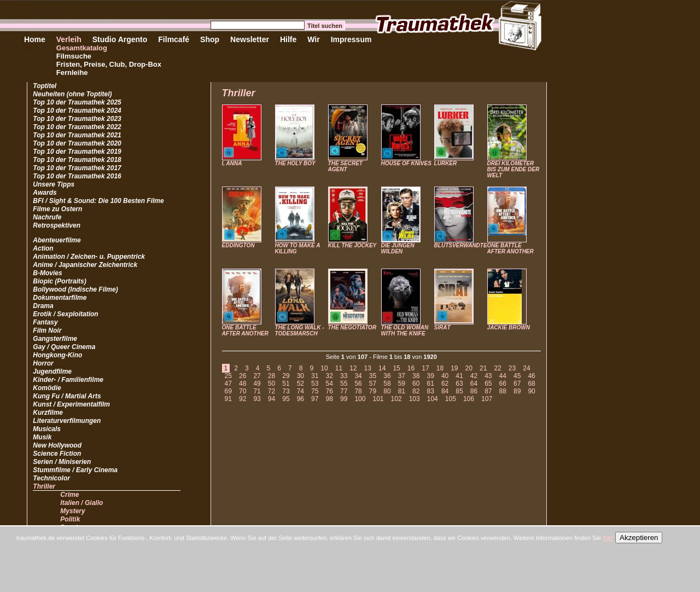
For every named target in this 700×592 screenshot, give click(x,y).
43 (488, 376)
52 (301, 384)
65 (488, 384)
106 (469, 399)
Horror (43, 363)
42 (474, 376)
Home (35, 39)
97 (315, 399)
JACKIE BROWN (509, 327)
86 (474, 391)
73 (286, 391)
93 (257, 399)
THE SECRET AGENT (345, 166)
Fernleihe (72, 72)
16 (411, 368)
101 (378, 399)
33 (344, 376)
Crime (69, 495)
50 (272, 384)
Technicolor (51, 478)
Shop (210, 39)
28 (272, 376)
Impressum (351, 39)
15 (396, 368)
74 (301, 391)
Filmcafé (174, 39)
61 (430, 384)
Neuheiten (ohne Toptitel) (72, 94)
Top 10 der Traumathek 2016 (77, 176)
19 (454, 368)
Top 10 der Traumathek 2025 (77, 102)
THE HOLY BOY (295, 163)
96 (301, 399)
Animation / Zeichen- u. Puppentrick (89, 257)
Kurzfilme (48, 413)
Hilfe (288, 39)
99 (344, 399)
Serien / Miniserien (62, 462)
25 (228, 376)
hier (608, 538)
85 (459, 391)
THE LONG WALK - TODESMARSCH (300, 330)
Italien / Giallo (81, 503)
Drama (43, 306)
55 (344, 384)
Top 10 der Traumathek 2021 (77, 135)
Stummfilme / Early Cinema (75, 470)
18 (440, 368)
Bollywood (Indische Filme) (75, 289)
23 (512, 368)
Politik (70, 519)
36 (387, 376)
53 (315, 384)
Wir (313, 39)
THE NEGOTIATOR (352, 327)
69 (228, 391)
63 (459, 384)
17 (425, 368)
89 (517, 391)
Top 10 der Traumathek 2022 (77, 127)
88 (503, 391)
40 (445, 376)
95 (286, 399)
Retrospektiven (57, 225)
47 (228, 384)
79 (373, 391)
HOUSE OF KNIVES (406, 163)
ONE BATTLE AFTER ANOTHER (511, 248)
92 (243, 399)
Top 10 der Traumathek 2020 (77, 143)
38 (416, 376)
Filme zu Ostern (57, 209)
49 (257, 384)
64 (474, 384)
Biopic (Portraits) (59, 281)
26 (243, 376)
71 (257, 391)
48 (243, 384)
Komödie (47, 388)
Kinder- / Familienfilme (68, 380)
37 (402, 376)
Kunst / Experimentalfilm (71, 404)
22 (497, 368)
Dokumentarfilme (60, 298)
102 (396, 399)
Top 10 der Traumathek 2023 (77, 119)
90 (531, 391)
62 (445, 384)
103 (415, 399)
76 (329, 391)
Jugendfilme (52, 372)
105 (451, 399)
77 (344, 391)
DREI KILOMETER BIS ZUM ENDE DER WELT (514, 169)
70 (243, 391)
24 (526, 368)
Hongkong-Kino (57, 355)
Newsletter (250, 39)
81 (402, 391)
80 (387, 391)
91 (228, 399)
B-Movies (47, 273)
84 (445, 391)
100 (360, 399)
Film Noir (47, 330)
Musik (42, 437)
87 (488, 391)
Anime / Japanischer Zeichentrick (85, 265)
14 (382, 368)
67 (517, 384)
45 (517, 376)
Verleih (69, 39)
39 (430, 376)
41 (459, 376)
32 (329, 376)
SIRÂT (442, 327)
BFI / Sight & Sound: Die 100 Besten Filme (98, 201)
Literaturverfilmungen (67, 421)
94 (272, 399)
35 (373, 376)
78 (358, 391)
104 (433, 399)
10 (324, 368)
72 (272, 391)
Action (43, 248)
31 (315, 376)
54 (329, 384)
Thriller (44, 486)
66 (503, 384)
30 (301, 376)
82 (416, 391)
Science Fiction (57, 454)
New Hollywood (57, 445)
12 (353, 368)
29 (286, 376)
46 (531, 376)
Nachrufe (47, 217)
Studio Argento (120, 39)
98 (329, 399)
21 (483, 368)
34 (358, 376)
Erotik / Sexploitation (65, 314)
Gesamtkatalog (82, 48)
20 (469, 368)
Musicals (47, 429)
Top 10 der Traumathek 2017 (77, 168)
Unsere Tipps (54, 184)
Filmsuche (74, 56)
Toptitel (45, 86)
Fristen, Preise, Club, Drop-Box (109, 64)
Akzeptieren (639, 538)
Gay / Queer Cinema (64, 347)
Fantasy (45, 322)
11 (339, 368)
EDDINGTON (238, 245)
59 (402, 384)
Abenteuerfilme (57, 240)
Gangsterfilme (55, 339)
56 (358, 384)
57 (373, 384)
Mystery (72, 511)
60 (416, 384)
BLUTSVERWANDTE (461, 245)
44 (503, 376)
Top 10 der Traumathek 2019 (77, 152)
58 (387, 384)
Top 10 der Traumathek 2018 (77, 160)
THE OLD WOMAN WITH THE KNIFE (405, 330)
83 (430, 391)
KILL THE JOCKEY (352, 245)
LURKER (446, 163)
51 (286, 384)
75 (315, 391)
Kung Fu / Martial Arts (67, 396)
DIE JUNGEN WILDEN (398, 248)
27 (257, 376)
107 (487, 399)
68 (531, 384)
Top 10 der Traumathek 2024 (77, 111)
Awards (45, 193)
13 (368, 368)
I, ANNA (232, 163)
